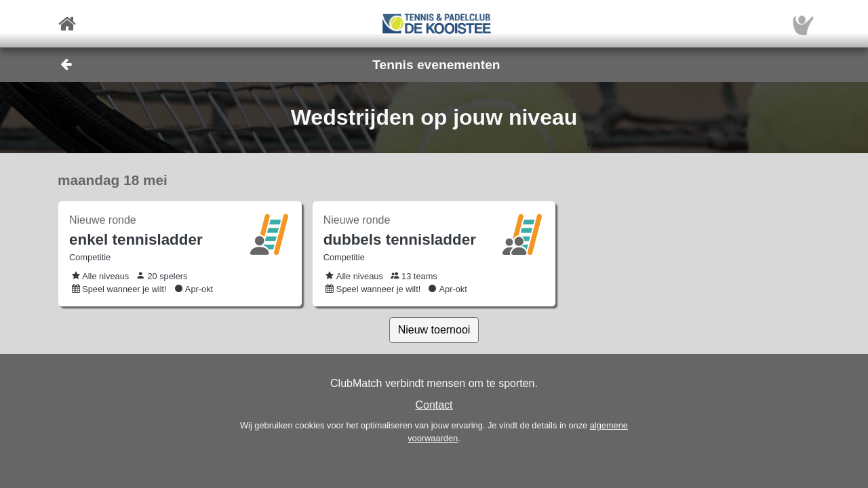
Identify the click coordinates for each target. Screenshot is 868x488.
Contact (434, 405)
